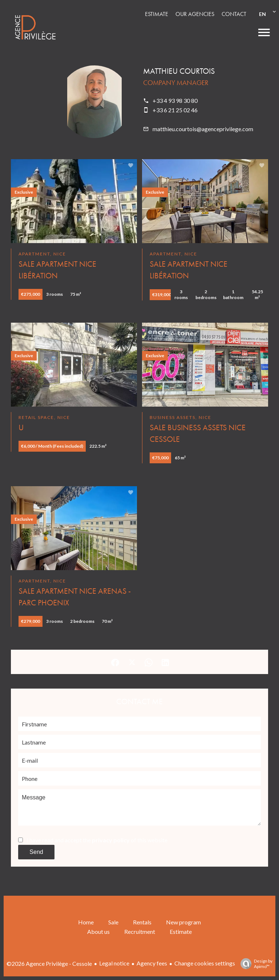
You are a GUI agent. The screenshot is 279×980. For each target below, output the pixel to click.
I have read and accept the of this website (97, 840)
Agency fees (152, 963)
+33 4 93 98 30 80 (175, 100)
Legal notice (114, 963)
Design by (255, 964)
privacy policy (111, 840)
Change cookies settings (205, 963)
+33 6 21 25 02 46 (175, 110)
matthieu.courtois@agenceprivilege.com (203, 129)
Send (36, 852)
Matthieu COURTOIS (179, 71)
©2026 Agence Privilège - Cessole (49, 963)
